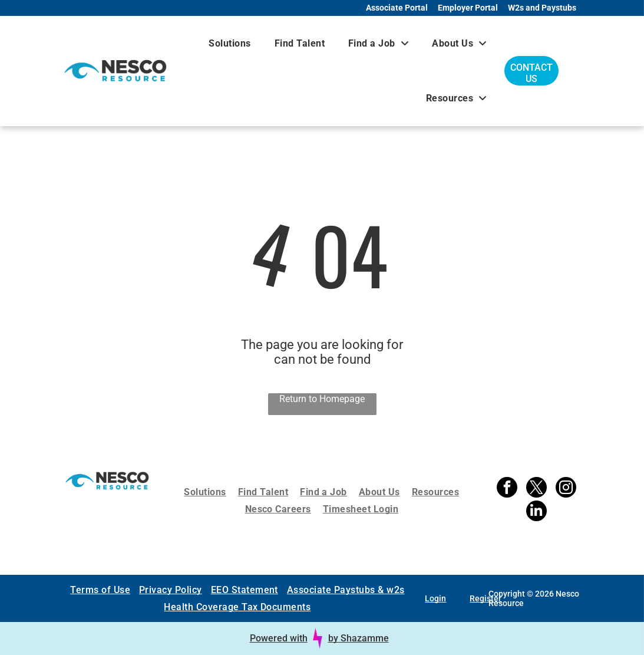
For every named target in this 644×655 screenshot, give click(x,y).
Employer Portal (468, 8)
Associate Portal (397, 8)
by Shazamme (359, 638)
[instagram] (566, 489)
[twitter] (536, 489)
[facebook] (507, 489)
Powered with (279, 638)
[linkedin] (536, 512)
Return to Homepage (322, 399)
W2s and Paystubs (542, 8)
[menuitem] (229, 43)
